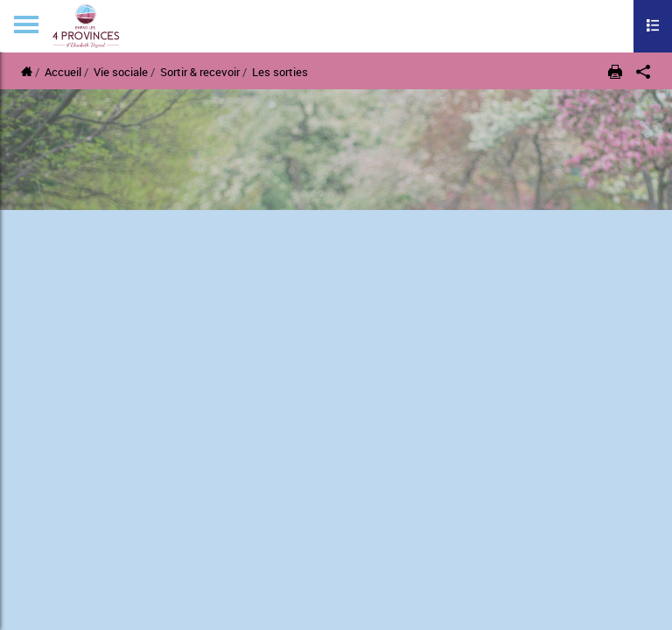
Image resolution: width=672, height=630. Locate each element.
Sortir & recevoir (200, 72)
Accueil (63, 72)
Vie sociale (122, 72)
